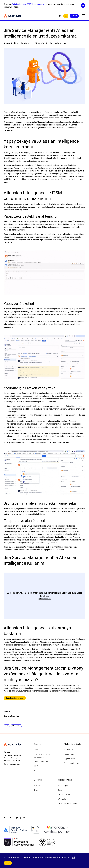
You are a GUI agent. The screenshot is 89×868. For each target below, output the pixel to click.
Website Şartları (64, 799)
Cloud (36, 750)
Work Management (41, 761)
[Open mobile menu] (83, 16)
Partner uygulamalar (71, 763)
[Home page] (29, 16)
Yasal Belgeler (63, 786)
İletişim (74, 16)
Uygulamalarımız (70, 759)
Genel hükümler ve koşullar (68, 804)
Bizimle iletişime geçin (15, 698)
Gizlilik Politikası (64, 795)
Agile (36, 770)
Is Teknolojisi (69, 750)
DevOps (37, 766)
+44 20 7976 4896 (13, 764)
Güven (60, 790)
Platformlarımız (70, 754)
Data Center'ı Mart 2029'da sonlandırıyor (28, 4)
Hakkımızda (38, 786)
